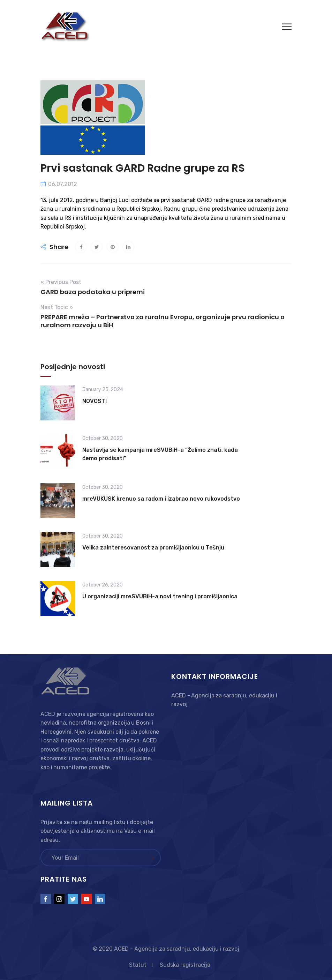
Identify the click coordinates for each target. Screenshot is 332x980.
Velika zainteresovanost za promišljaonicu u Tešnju (153, 548)
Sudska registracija (185, 965)
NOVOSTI (95, 401)
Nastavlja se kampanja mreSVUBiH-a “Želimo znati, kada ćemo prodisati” (160, 454)
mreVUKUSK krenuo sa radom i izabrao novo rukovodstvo (161, 499)
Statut (138, 965)
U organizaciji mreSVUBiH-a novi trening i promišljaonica (160, 596)
